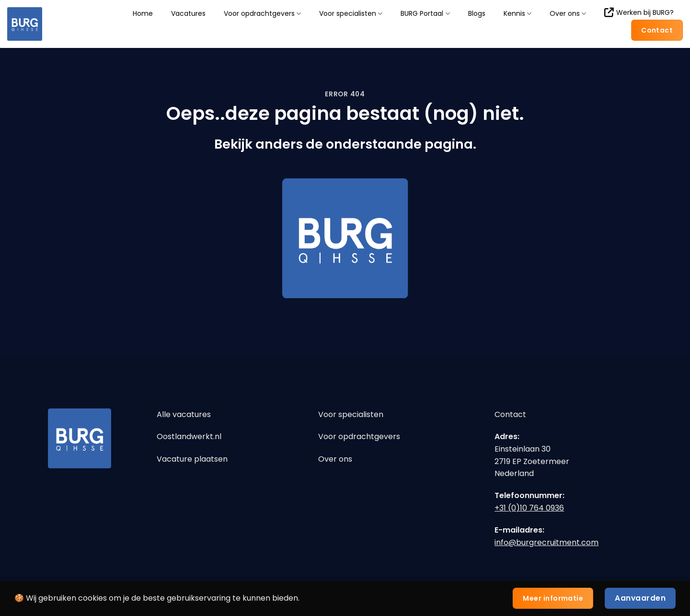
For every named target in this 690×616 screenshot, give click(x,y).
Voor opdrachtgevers (262, 14)
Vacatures (188, 13)
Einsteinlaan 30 (523, 449)
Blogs (477, 13)
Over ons (568, 14)
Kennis (517, 14)
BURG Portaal (425, 14)
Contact (510, 414)
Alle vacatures (184, 414)
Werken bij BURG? (639, 12)
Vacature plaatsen (192, 459)
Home (143, 13)
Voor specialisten (351, 14)
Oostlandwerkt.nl (189, 436)
